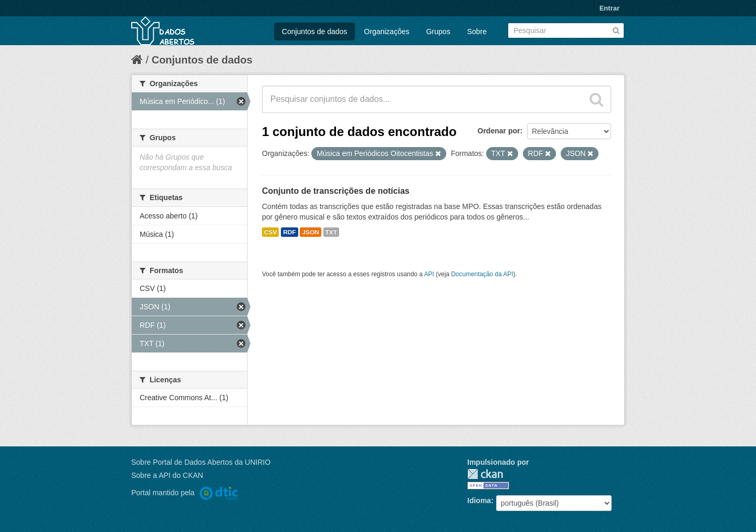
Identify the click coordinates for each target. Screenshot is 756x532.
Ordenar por (499, 131)
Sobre (477, 32)
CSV (270, 232)
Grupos (438, 32)
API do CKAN (181, 475)
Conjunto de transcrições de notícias (336, 191)
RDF (289, 232)
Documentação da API (482, 274)
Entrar (610, 8)
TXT (331, 232)
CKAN (485, 474)
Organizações (386, 32)
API (429, 274)
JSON (310, 232)
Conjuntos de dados (315, 32)
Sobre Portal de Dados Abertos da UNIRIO (201, 462)
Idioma (479, 500)
